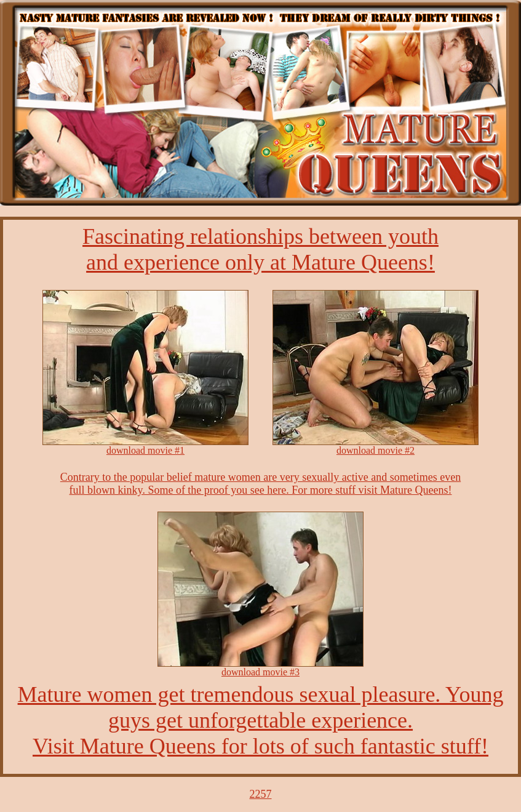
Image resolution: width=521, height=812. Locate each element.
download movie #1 (145, 450)
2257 (261, 794)
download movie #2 (376, 450)
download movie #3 (260, 672)
